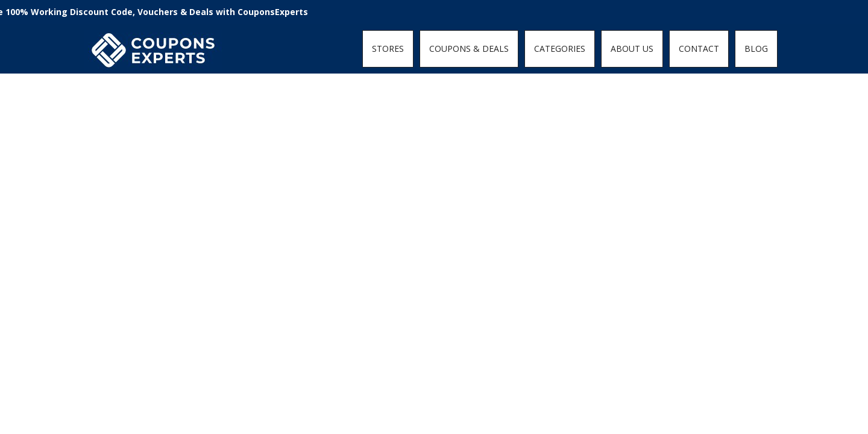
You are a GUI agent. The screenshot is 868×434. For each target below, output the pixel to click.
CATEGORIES (560, 49)
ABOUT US (632, 49)
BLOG (756, 49)
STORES (388, 49)
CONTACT (699, 49)
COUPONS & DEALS (469, 49)
